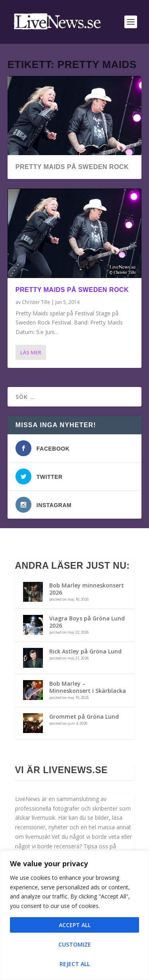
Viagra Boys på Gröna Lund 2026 (87, 622)
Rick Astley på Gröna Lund (85, 651)
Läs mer (31, 352)
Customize (75, 944)
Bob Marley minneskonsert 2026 (87, 589)
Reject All (75, 964)
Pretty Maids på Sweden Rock (72, 167)
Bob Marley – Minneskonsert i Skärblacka (88, 687)
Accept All (75, 925)
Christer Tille (36, 302)
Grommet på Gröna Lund (84, 717)
